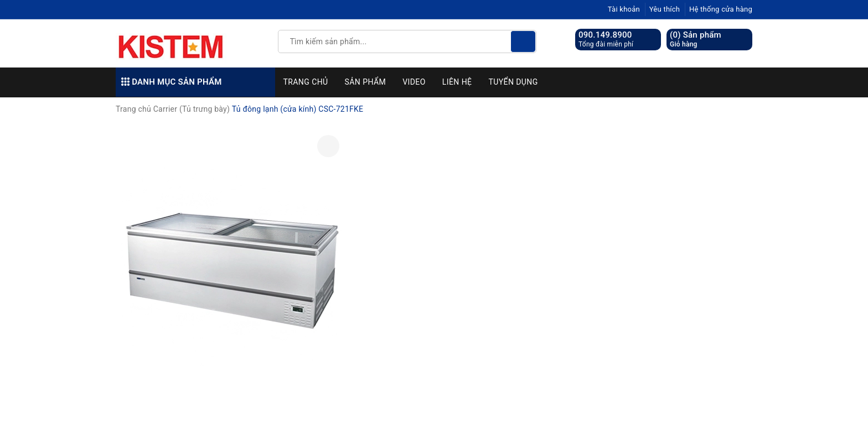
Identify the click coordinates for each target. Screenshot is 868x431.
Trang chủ (306, 82)
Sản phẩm (366, 82)
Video (414, 82)
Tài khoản (624, 9)
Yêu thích (665, 9)
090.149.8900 (605, 35)
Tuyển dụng (513, 82)
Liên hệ (457, 82)
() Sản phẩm (696, 40)
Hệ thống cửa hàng (721, 9)
